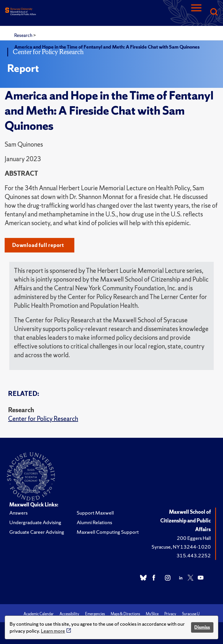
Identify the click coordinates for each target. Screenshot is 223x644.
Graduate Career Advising (37, 532)
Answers (18, 513)
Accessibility (69, 614)
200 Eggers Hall (194, 538)
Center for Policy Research (43, 419)
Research (24, 35)
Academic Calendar (39, 614)
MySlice (152, 614)
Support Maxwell (95, 513)
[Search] (214, 12)
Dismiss (202, 627)
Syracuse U (191, 614)
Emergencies (95, 614)
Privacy (170, 614)
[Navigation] (196, 12)
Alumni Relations (94, 522)
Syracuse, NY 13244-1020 (181, 547)
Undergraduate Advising (35, 522)
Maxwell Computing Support (108, 532)
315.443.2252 (194, 555)
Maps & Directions (125, 614)
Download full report (38, 245)
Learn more (53, 631)
